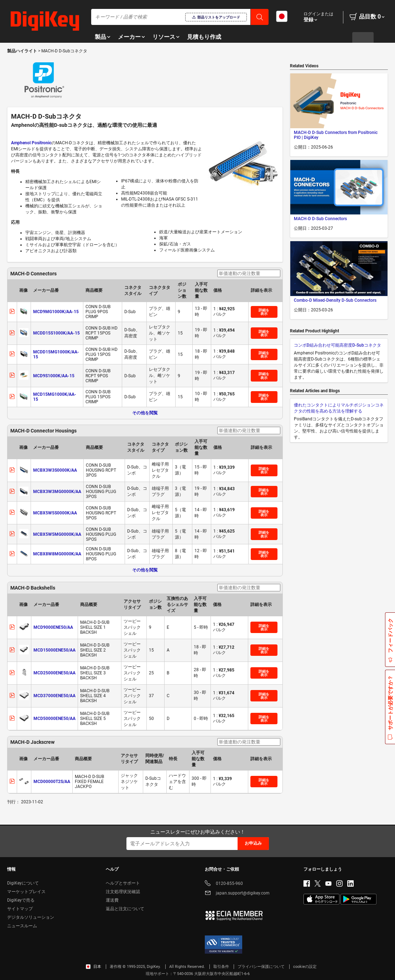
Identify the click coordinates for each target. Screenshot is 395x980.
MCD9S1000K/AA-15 (54, 376)
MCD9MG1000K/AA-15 (56, 312)
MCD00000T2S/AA (52, 782)
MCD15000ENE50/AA (54, 650)
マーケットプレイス (26, 892)
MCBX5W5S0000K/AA (55, 513)
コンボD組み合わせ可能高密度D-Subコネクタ (337, 345)
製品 (100, 37)
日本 (93, 967)
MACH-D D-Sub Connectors (320, 219)
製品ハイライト (23, 51)
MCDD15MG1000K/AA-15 (56, 354)
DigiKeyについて (23, 883)
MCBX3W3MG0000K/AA (57, 492)
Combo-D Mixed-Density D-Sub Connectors (335, 300)
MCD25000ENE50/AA (54, 673)
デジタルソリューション (31, 917)
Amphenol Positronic (31, 143)
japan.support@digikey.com (237, 894)
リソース (164, 37)
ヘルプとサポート (123, 883)
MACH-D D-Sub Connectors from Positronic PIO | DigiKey (336, 135)
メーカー (129, 37)
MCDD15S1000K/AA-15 (56, 333)
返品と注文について (125, 909)
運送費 (112, 900)
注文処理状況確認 (123, 892)
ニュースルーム (22, 926)
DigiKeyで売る (21, 900)
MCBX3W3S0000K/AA (55, 470)
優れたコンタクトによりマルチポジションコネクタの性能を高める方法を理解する (339, 408)
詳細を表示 (264, 312)
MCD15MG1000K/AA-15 (55, 397)
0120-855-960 (224, 884)
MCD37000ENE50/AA (54, 696)
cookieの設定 (305, 967)
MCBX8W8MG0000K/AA (57, 554)
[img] (45, 21)
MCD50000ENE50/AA (54, 719)
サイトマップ (20, 909)
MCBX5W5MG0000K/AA (57, 534)
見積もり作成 (204, 37)
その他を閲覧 (145, 413)
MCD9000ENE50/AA (53, 627)
